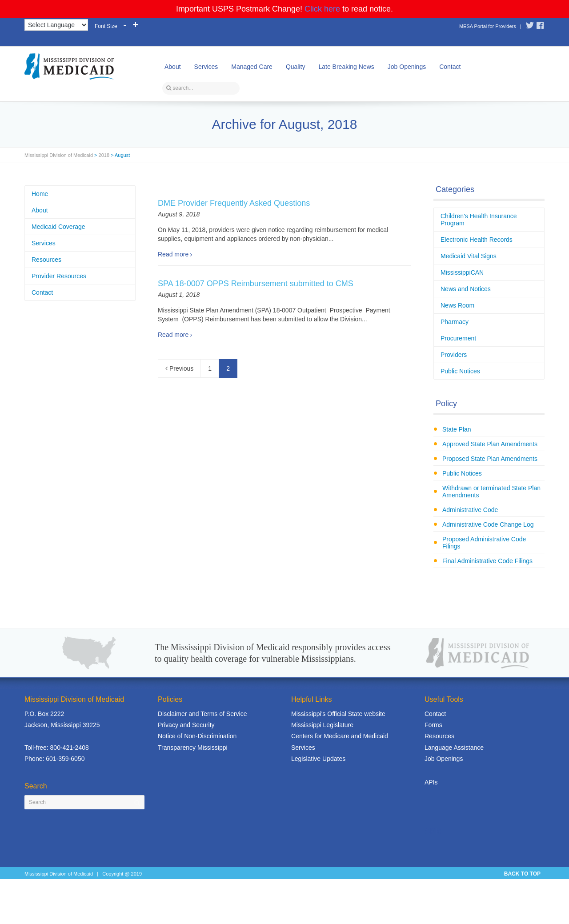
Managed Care (252, 67)
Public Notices (460, 371)
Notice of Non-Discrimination (197, 736)
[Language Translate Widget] (56, 25)
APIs (431, 782)
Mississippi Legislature (322, 725)
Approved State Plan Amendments (490, 444)
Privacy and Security (186, 725)
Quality (296, 67)
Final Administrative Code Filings (487, 561)
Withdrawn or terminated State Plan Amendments (491, 492)
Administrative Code (470, 510)
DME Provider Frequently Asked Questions (234, 203)
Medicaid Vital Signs (469, 256)
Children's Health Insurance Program (479, 220)
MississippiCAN (462, 272)
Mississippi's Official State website (338, 714)
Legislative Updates (318, 759)
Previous (179, 368)
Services (206, 67)
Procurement (458, 338)
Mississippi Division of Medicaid (59, 155)
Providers (454, 355)
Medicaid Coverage (58, 227)
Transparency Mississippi (193, 748)
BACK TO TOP (522, 874)
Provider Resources (59, 276)
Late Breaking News (346, 67)
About (173, 67)
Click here (322, 9)
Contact (450, 67)
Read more (173, 254)
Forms (433, 725)
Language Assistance (454, 748)
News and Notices (466, 289)
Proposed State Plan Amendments (490, 459)
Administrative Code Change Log (488, 524)
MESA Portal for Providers (488, 26)
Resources (46, 260)
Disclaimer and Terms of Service (202, 714)
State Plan (457, 429)
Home (40, 194)
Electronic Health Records (477, 240)
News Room (457, 305)
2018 (104, 155)
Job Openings (407, 67)
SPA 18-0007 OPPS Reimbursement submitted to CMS (256, 284)
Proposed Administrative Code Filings (484, 543)
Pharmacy (455, 322)
